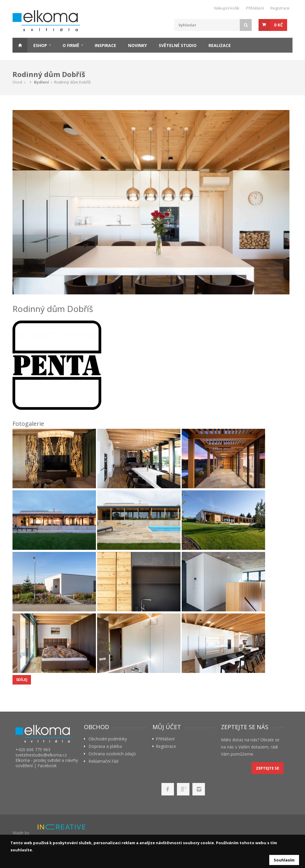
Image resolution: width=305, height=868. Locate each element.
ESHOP (40, 45)
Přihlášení (255, 8)
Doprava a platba (105, 746)
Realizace (220, 45)
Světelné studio (178, 45)
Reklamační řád (103, 761)
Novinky (137, 45)
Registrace (280, 8)
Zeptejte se (267, 768)
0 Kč (278, 25)
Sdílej (22, 680)
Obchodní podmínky (108, 739)
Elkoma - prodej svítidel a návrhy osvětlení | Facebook (47, 763)
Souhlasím (284, 860)
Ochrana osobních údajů (112, 754)
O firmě (71, 45)
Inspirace (105, 45)
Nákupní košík (227, 8)
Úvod (17, 82)
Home (20, 45)
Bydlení (41, 82)
